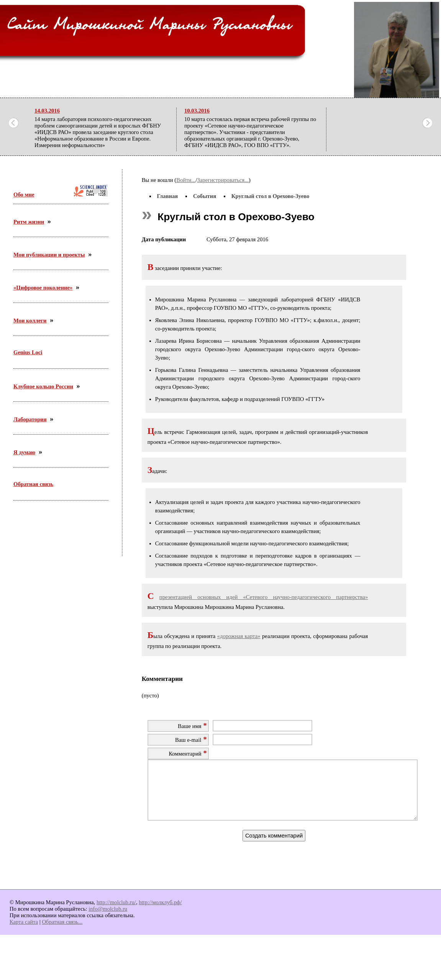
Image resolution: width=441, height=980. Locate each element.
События (205, 196)
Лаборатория (30, 419)
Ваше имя (190, 726)
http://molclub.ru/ (116, 914)
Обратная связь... (62, 933)
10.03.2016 (197, 111)
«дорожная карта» (239, 636)
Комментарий (185, 754)
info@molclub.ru (108, 920)
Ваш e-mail (188, 740)
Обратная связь (33, 484)
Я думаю (24, 452)
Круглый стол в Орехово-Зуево (271, 196)
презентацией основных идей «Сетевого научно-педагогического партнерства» (264, 597)
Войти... (186, 180)
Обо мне (24, 195)
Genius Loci (28, 352)
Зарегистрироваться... (223, 180)
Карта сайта (24, 933)
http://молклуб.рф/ (160, 914)
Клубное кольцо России (43, 386)
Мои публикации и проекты (49, 255)
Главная (167, 196)
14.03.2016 (47, 111)
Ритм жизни (29, 222)
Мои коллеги (30, 321)
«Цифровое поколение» (43, 288)
